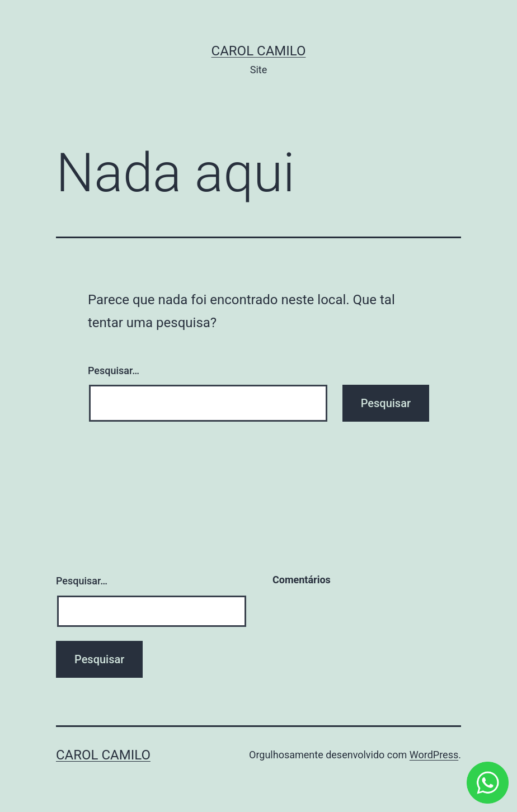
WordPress (434, 755)
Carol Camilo (259, 51)
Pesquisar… (114, 370)
